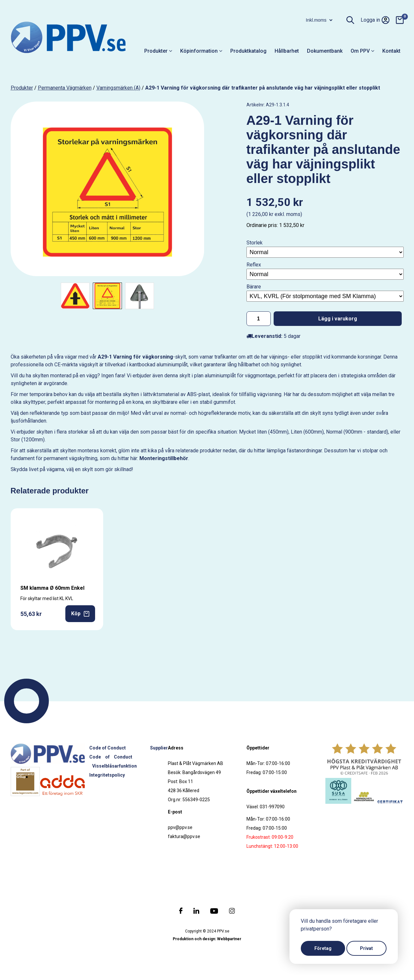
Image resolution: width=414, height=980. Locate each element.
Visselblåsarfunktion (114, 766)
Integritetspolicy (107, 775)
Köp (80, 614)
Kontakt (391, 51)
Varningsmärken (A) (118, 88)
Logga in (375, 20)
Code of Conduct (108, 748)
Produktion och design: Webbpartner (207, 939)
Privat (366, 948)
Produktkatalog (248, 51)
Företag (323, 948)
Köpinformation (201, 51)
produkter (22, 88)
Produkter (158, 51)
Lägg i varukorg (338, 319)
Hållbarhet (287, 51)
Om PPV (362, 51)
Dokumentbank (325, 51)
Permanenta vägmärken (65, 88)
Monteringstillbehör (164, 458)
